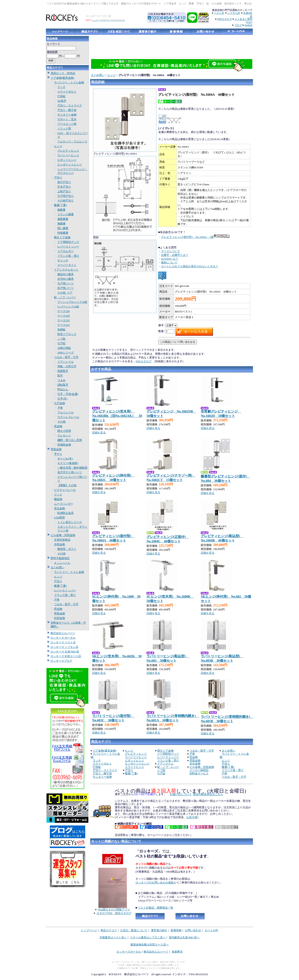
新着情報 (176, 930)
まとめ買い (57, 567)
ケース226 (64, 316)
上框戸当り (64, 191)
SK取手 (62, 101)
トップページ (89, 930)
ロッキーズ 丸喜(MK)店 (65, 652)
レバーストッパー (68, 247)
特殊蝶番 (63, 233)
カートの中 (211, 930)
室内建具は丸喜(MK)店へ (184, 937)
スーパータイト (67, 265)
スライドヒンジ (135, 767)
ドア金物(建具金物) (63, 78)
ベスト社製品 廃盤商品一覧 (155, 908)
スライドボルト (67, 92)
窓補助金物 (64, 445)
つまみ (61, 380)
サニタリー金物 (67, 115)
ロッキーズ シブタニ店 (64, 647)
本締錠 (61, 329)
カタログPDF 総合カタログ (114, 913)
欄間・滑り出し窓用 (70, 440)
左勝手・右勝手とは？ (175, 255)
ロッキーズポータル (129, 952)
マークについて (171, 251)
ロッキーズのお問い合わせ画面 (155, 883)
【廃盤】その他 (67, 485)
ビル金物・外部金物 (63, 535)
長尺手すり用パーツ (70, 472)
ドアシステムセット (66, 270)
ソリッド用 (64, 128)
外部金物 (59, 544)
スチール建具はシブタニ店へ (148, 937)
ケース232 (64, 320)
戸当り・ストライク (70, 105)
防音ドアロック (67, 334)
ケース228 (64, 311)
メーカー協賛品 (199, 770)
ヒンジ (58, 146)
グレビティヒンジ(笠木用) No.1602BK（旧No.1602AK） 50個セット (117, 416)
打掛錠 (61, 96)
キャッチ (63, 260)
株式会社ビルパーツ (63, 633)
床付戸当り (64, 182)
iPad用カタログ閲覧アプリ (114, 910)
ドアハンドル (66, 362)
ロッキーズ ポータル (63, 638)
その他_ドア (65, 293)
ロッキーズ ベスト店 (63, 642)
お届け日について (181, 794)
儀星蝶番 (63, 219)
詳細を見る (99, 433)
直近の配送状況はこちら (208, 794)
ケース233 (64, 325)
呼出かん (63, 389)
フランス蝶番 (66, 214)
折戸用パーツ (66, 288)
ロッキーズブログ (61, 661)
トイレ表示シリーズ (70, 522)
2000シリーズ (66, 353)
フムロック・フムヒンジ (72, 141)
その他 (61, 422)
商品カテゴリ (109, 930)
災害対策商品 (62, 540)
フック (58, 495)
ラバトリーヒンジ (68, 155)
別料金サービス (199, 773)
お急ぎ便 (192, 817)
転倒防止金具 (66, 513)
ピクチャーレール (65, 490)
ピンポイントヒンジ (70, 164)
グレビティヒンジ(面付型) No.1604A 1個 (187, 237)
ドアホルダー (66, 251)
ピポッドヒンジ (135, 760)
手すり (58, 454)
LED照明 (59, 518)
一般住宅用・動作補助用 (72, 468)
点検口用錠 (64, 348)
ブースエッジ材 (67, 124)
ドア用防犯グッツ (168, 754)
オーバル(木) (65, 458)
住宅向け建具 (66, 279)
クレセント (64, 435)
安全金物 (59, 508)
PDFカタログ (225, 19)
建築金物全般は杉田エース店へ (149, 945)
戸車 (60, 408)
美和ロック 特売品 (63, 73)
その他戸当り (66, 201)
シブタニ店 (234, 13)
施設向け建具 (66, 274)
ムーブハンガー (64, 504)
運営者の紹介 (159, 930)
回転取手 (63, 385)
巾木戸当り (64, 187)
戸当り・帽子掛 (67, 110)
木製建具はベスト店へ (113, 937)
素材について (169, 262)
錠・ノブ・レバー (65, 297)
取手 (60, 376)
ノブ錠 (61, 339)
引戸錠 (61, 343)
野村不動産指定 (60, 558)
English (248, 25)
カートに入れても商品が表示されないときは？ (190, 266)
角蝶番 (61, 224)
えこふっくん (62, 563)
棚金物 (58, 499)
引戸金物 (59, 403)
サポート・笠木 (67, 119)
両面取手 (63, 371)
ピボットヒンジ (67, 160)
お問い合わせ (193, 930)
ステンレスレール (68, 417)
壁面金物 (56, 449)
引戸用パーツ (66, 283)
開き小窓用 (64, 431)
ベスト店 (219, 13)
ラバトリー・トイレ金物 (69, 82)
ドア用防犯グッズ (68, 242)
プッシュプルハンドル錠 (72, 302)
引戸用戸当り (66, 196)
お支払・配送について (134, 930)
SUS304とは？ (170, 259)
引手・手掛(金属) (68, 394)
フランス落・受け (68, 256)
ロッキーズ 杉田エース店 (66, 656)
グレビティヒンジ (68, 151)
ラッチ (61, 87)
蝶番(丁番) (60, 205)
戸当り (58, 177)
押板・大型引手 (67, 366)
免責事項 (177, 952)
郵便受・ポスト (67, 549)
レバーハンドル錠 (68, 306)
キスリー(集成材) (68, 463)
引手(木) (62, 399)
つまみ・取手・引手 (66, 357)
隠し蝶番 (63, 228)
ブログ (238, 25)
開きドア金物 (62, 237)
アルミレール (66, 412)
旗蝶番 (61, 210)
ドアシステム (165, 764)
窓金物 (58, 426)
